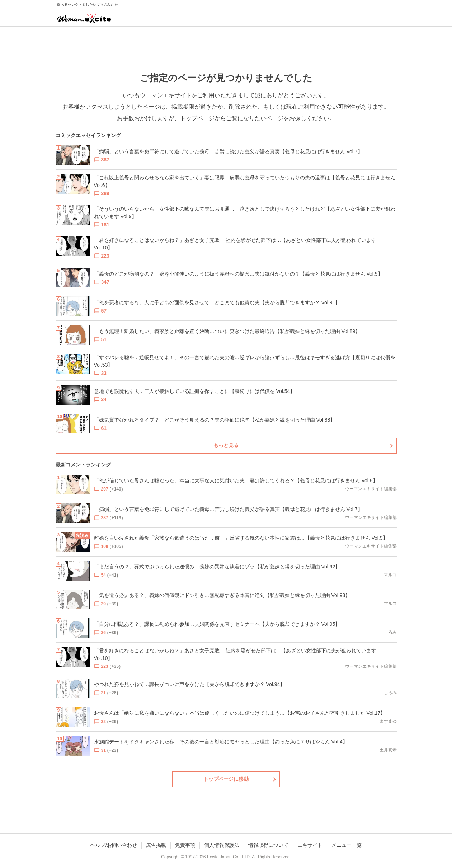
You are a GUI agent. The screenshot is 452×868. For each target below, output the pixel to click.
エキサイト (310, 845)
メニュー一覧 (347, 845)
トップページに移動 (226, 779)
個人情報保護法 (222, 845)
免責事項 (185, 845)
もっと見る (226, 445)
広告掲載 (156, 845)
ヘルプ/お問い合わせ (114, 845)
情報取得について (268, 845)
